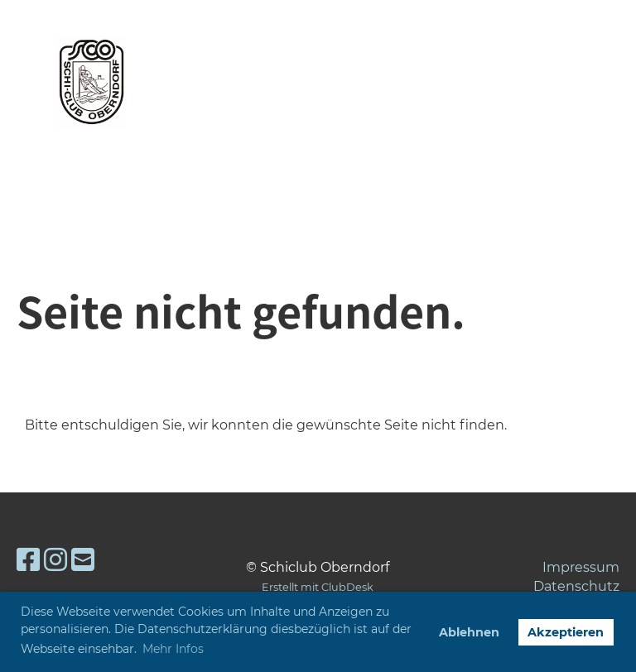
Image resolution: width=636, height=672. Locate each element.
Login (494, 82)
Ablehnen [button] (469, 632)
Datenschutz (576, 586)
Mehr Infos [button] (173, 649)
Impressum (581, 567)
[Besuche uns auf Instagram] (55, 560)
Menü (573, 85)
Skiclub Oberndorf (307, 82)
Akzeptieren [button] (566, 632)
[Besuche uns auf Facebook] (28, 560)
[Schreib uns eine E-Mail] (83, 560)
